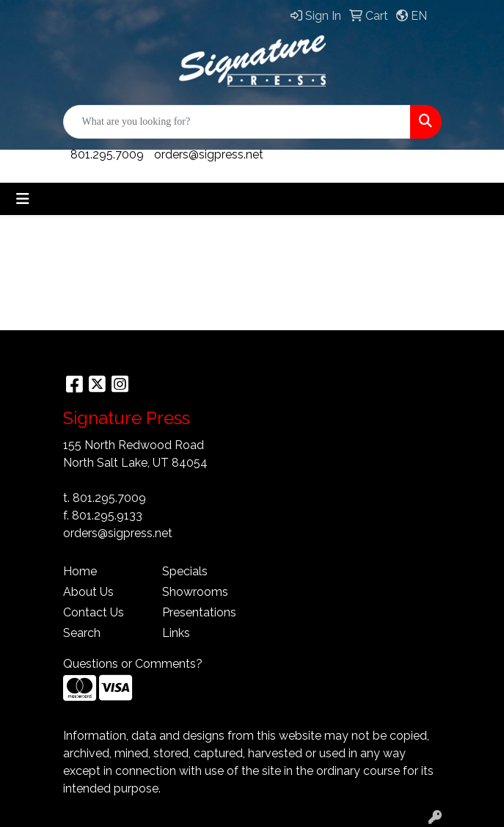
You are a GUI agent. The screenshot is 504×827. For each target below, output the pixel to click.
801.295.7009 (107, 154)
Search (82, 633)
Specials (185, 571)
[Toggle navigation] (23, 199)
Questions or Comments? (133, 664)
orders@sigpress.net (209, 154)
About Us (88, 592)
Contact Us (94, 612)
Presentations (199, 612)
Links (176, 633)
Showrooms (195, 592)
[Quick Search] (237, 122)
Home (80, 571)
